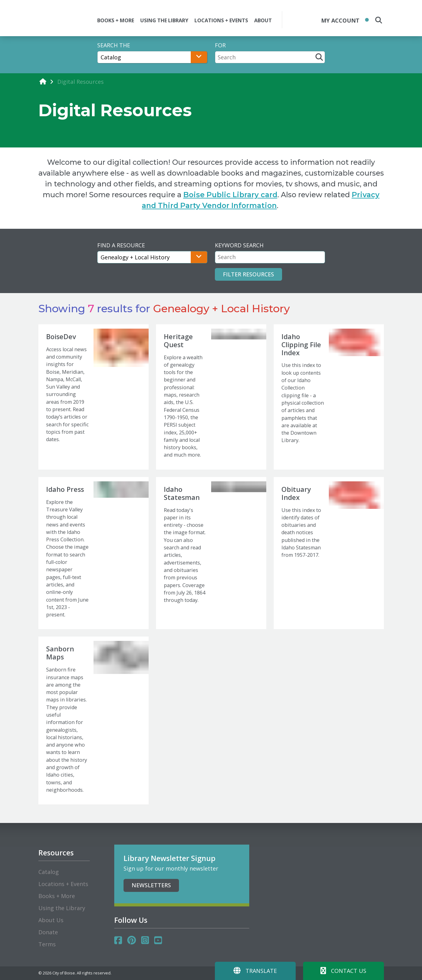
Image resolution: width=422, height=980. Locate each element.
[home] (43, 81)
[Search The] (152, 57)
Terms (47, 944)
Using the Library (62, 908)
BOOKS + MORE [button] (116, 20)
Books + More (57, 896)
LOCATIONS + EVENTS (221, 20)
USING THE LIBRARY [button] (164, 20)
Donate (48, 932)
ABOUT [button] (263, 20)
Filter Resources (248, 274)
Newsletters (151, 885)
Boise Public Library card (230, 195)
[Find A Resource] (152, 257)
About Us (51, 920)
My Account (340, 20)
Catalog (49, 872)
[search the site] (379, 20)
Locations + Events (63, 884)
